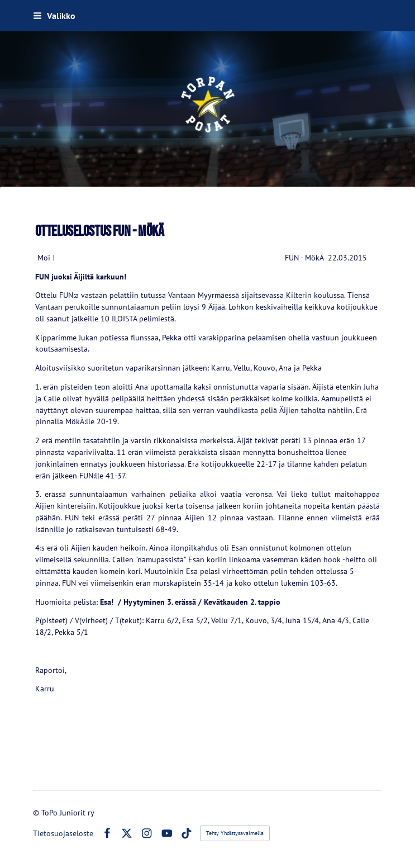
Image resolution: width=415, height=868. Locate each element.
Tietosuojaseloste (63, 833)
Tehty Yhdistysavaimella (235, 833)
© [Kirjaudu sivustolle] (37, 813)
